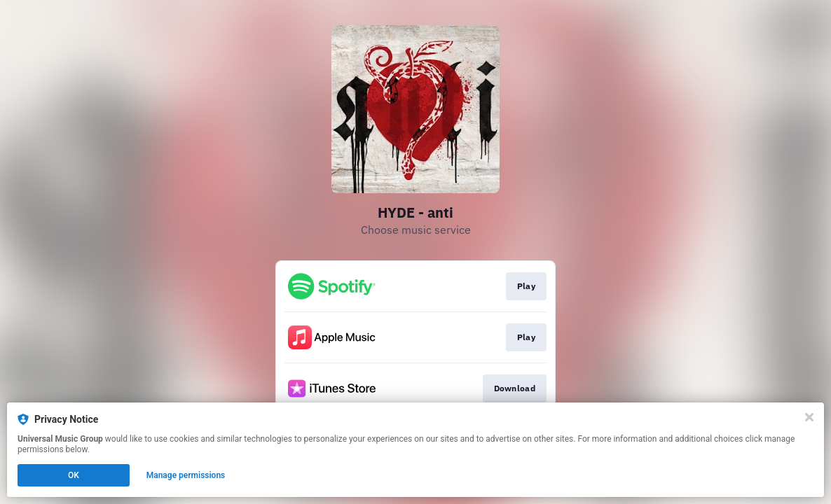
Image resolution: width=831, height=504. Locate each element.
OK (74, 475)
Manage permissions (186, 475)
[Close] (809, 417)
